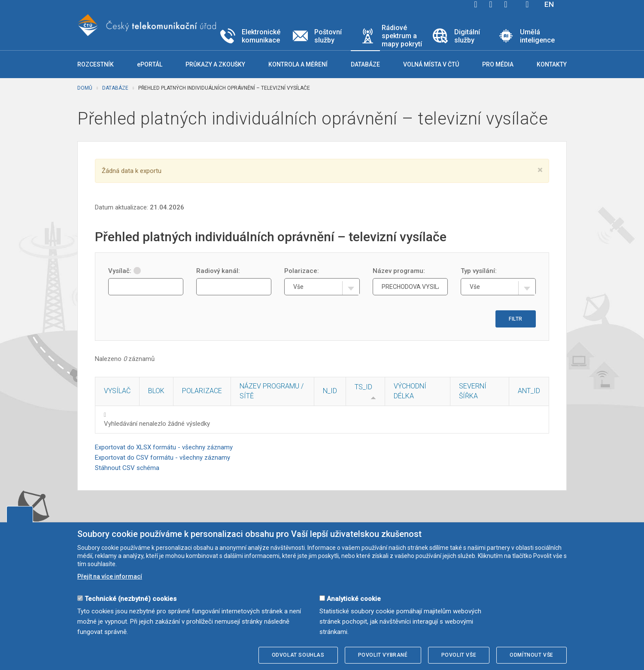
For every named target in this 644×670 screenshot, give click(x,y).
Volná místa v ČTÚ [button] (431, 64)
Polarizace (202, 391)
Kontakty (552, 64)
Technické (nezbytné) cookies (131, 599)
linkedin (506, 4)
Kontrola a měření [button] (298, 64)
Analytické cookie (354, 599)
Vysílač (117, 391)
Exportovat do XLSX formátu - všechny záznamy (164, 447)
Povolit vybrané (383, 655)
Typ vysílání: (479, 271)
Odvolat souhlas (298, 655)
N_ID (330, 391)
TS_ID (363, 387)
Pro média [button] (498, 64)
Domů (85, 88)
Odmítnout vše (532, 655)
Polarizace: (302, 271)
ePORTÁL (150, 64)
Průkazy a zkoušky (215, 64)
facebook (476, 4)
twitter (491, 4)
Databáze (115, 88)
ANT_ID (529, 391)
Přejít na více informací (110, 576)
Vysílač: (125, 271)
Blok (156, 391)
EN (549, 4)
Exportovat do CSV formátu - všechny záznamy (163, 458)
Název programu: (399, 271)
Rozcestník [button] (96, 64)
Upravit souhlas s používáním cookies (20, 514)
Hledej (527, 4)
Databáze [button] (365, 64)
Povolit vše (459, 655)
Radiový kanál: (218, 271)
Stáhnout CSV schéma (127, 468)
